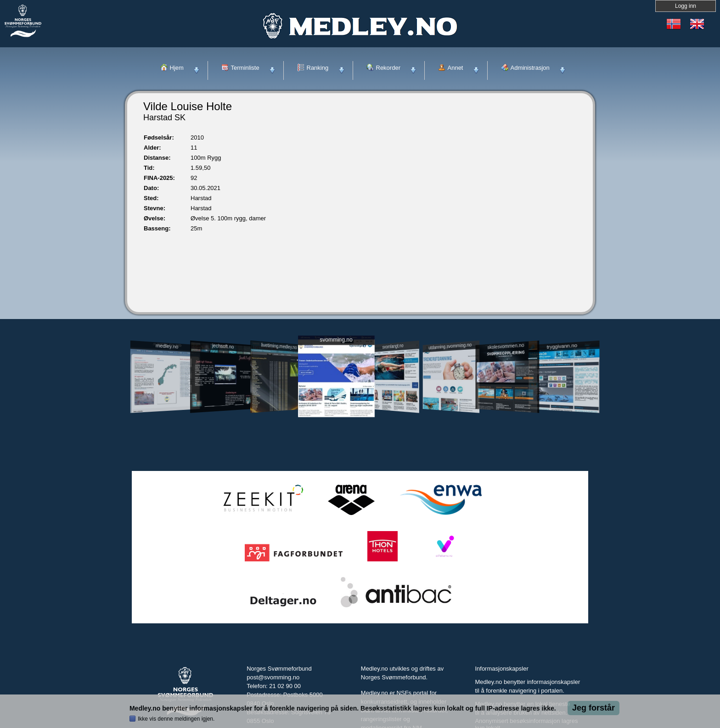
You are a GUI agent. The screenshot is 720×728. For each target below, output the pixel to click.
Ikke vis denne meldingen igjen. (176, 719)
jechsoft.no (223, 346)
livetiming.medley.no (279, 346)
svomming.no (336, 340)
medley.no (166, 346)
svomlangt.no (393, 346)
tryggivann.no (562, 346)
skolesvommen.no (506, 346)
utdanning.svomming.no (450, 346)
